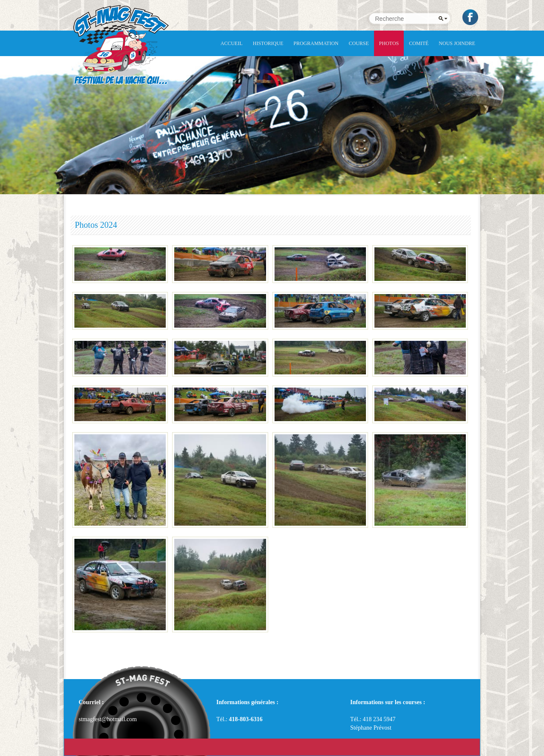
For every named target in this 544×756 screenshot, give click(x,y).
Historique (268, 43)
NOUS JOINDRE (457, 43)
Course (359, 43)
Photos (389, 43)
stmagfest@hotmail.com (108, 719)
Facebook (471, 17)
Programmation (316, 43)
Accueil (232, 43)
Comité (419, 43)
